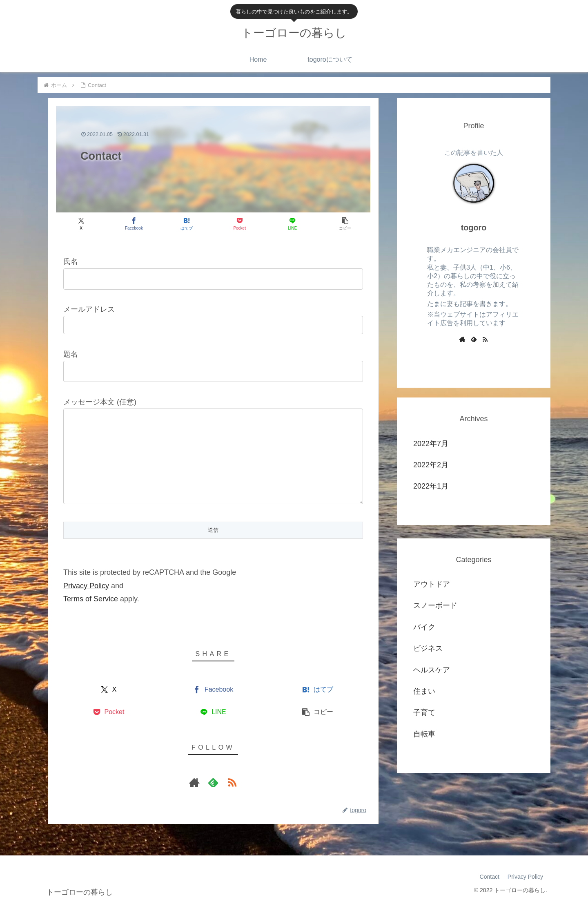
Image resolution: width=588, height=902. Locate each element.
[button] (345, 224)
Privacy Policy (86, 586)
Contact (490, 877)
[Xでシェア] (81, 224)
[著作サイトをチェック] (194, 782)
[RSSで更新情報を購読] (232, 782)
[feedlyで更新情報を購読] (213, 782)
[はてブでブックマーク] (187, 224)
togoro (474, 228)
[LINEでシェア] (292, 224)
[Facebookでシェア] (134, 224)
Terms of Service (91, 599)
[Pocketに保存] (239, 224)
